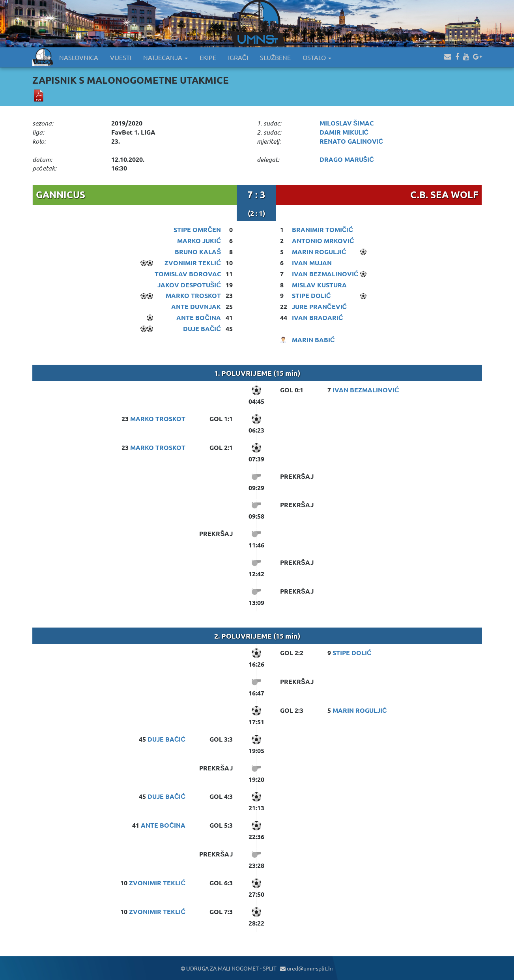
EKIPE (208, 57)
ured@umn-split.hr (307, 968)
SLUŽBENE (275, 57)
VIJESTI (121, 57)
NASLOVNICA (79, 57)
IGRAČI (238, 57)
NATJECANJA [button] (165, 57)
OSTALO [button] (317, 57)
